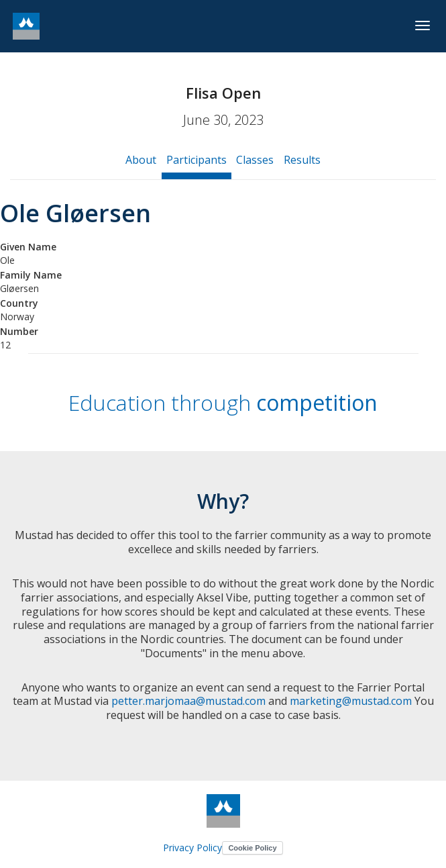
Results (302, 160)
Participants (197, 160)
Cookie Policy (252, 848)
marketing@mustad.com (351, 701)
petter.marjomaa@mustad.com (188, 701)
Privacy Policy (192, 848)
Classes (255, 160)
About (141, 160)
